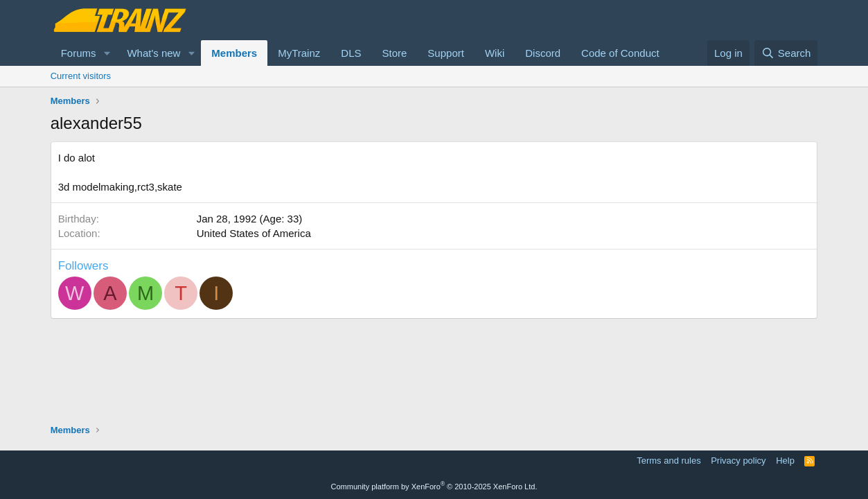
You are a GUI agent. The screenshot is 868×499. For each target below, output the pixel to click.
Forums (79, 53)
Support (446, 53)
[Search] (786, 53)
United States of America (254, 233)
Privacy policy (738, 461)
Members (234, 53)
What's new (153, 53)
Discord (543, 53)
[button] (107, 53)
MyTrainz (299, 53)
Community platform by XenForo (434, 487)
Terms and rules (668, 461)
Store (394, 53)
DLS (351, 53)
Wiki (495, 53)
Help (785, 461)
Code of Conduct (620, 53)
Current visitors (81, 76)
